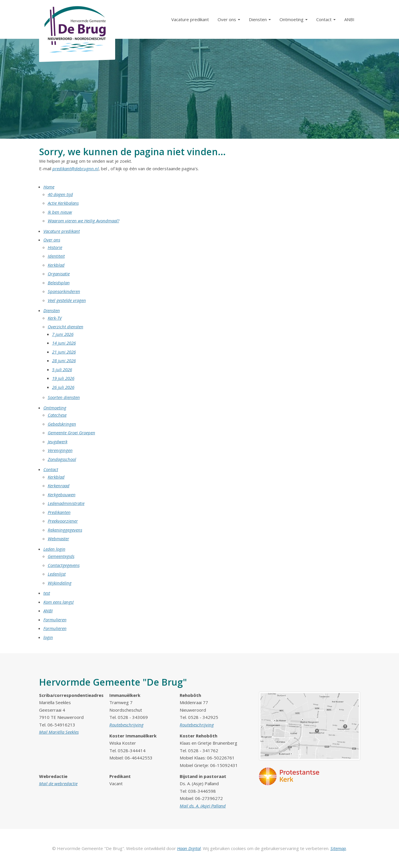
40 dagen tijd (60, 194)
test (47, 593)
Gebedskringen (62, 424)
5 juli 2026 (62, 369)
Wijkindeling (60, 583)
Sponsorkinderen (64, 291)
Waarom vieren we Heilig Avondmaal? (83, 221)
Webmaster (58, 539)
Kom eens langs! (59, 602)
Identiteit (56, 256)
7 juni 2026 (63, 334)
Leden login (54, 549)
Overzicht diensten (66, 327)
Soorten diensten (64, 397)
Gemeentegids (61, 556)
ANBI (349, 19)
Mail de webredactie (58, 783)
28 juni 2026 (64, 360)
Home (49, 187)
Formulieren (55, 620)
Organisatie (59, 274)
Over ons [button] (229, 19)
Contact (51, 469)
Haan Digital (189, 848)
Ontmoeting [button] (294, 19)
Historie (55, 247)
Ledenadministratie (66, 503)
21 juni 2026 (64, 352)
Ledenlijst (57, 574)
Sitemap (338, 848)
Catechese (57, 415)
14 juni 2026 (64, 343)
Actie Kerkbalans (63, 203)
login (48, 637)
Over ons (52, 240)
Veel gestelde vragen (67, 300)
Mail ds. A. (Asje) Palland (203, 806)
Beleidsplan (59, 283)
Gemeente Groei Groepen (71, 433)
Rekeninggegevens (65, 530)
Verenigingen (60, 450)
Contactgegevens (64, 565)
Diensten (52, 310)
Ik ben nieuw (60, 212)
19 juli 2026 (63, 378)
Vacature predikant (190, 19)
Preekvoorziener (63, 521)
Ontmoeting (55, 408)
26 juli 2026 (63, 387)
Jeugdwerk (58, 442)
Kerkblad (56, 265)
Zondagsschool (62, 459)
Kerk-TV (55, 318)
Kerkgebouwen (62, 495)
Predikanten (59, 512)
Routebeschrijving (126, 725)
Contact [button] (326, 19)
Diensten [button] (260, 19)
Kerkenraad (59, 486)
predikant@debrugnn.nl (76, 169)
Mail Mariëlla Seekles (59, 732)
